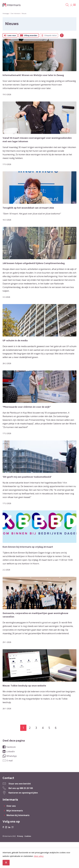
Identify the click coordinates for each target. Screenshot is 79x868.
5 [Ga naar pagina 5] (49, 728)
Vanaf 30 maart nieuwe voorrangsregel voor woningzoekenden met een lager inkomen (37, 140)
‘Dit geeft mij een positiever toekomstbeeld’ (27, 477)
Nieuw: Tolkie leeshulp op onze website (24, 686)
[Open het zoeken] (67, 5)
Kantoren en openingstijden (23, 793)
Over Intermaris (15, 13)
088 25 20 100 (26, 788)
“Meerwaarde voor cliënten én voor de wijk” (27, 407)
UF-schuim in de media (15, 341)
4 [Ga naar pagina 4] (43, 728)
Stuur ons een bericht (20, 784)
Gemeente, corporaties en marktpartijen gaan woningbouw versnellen (35, 615)
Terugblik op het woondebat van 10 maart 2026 (28, 208)
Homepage (6, 13)
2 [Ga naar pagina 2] (30, 728)
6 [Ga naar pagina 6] (56, 728)
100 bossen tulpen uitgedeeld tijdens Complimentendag (34, 263)
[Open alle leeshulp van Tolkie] (62, 35)
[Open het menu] (74, 5)
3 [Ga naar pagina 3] (36, 728)
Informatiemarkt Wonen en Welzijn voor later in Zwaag (33, 75)
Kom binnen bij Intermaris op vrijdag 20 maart (28, 547)
